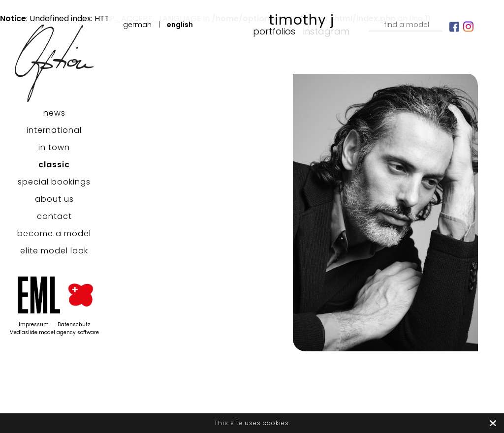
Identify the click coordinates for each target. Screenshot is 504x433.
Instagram (326, 31)
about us (54, 199)
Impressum (34, 325)
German (137, 25)
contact (54, 216)
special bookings (54, 182)
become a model (54, 233)
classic (54, 165)
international (54, 130)
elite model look (54, 251)
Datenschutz (74, 325)
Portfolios (274, 31)
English (180, 25)
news (54, 113)
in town (54, 147)
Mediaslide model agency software (54, 332)
